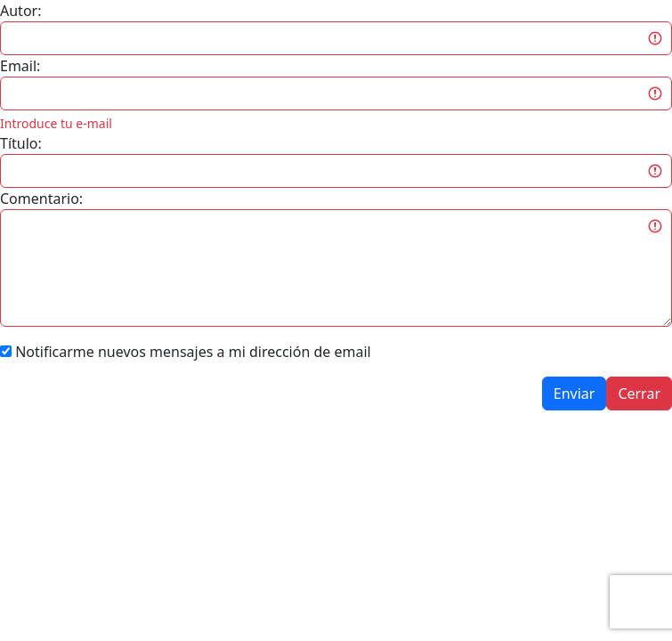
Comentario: (41, 199)
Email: (20, 66)
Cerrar (639, 394)
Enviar (575, 394)
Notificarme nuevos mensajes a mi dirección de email (193, 352)
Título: (21, 143)
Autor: (20, 11)
